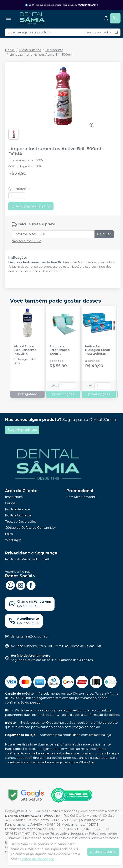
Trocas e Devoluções (21, 522)
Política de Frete (17, 509)
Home (10, 50)
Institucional (14, 497)
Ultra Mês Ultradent (81, 497)
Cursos (10, 503)
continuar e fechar (103, 852)
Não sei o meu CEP (26, 241)
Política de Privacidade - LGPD (28, 559)
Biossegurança (30, 50)
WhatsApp (13, 540)
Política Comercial (19, 515)
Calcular (104, 234)
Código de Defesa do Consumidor (30, 528)
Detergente (54, 50)
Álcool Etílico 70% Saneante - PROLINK (26, 350)
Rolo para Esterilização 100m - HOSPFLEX (60, 350)
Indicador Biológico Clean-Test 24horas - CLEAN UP (98, 350)
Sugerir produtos (22, 430)
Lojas (9, 534)
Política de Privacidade (37, 859)
